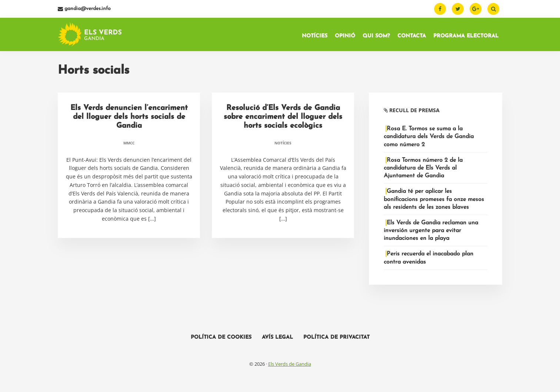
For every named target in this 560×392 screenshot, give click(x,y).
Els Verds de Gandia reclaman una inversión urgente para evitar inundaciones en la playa (431, 233)
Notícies (283, 145)
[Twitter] (458, 9)
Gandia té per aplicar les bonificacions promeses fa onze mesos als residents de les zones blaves (434, 201)
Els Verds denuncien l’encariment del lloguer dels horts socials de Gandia (129, 119)
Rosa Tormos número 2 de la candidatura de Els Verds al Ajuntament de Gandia (423, 170)
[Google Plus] (476, 9)
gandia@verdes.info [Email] (84, 9)
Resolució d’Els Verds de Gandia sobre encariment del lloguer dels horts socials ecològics (283, 119)
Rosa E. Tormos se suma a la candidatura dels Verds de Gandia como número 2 (429, 139)
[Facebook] (440, 9)
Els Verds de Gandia (290, 366)
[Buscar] (493, 9)
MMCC (129, 145)
